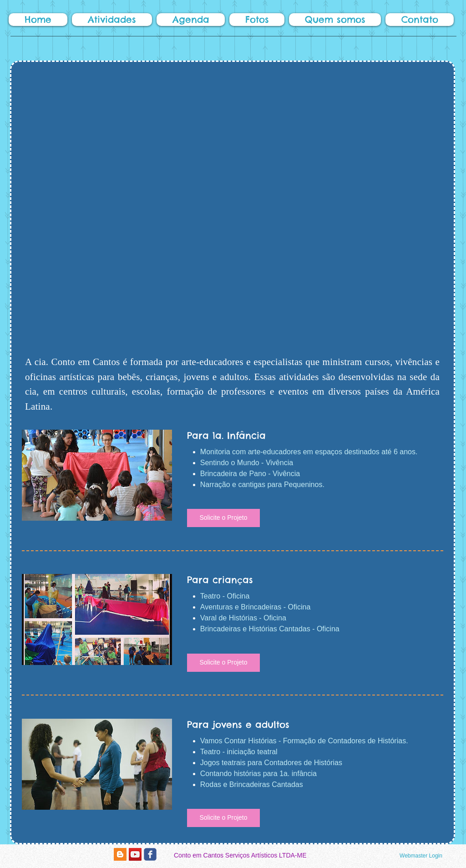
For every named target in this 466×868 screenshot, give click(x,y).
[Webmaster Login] (421, 856)
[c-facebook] (150, 854)
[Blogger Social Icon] (120, 854)
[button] (112, 20)
